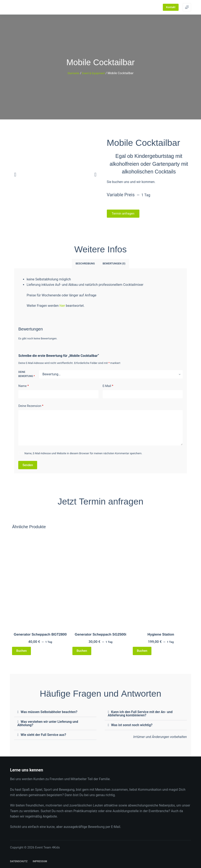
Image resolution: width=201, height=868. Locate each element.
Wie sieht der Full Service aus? (43, 734)
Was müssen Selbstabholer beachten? (49, 711)
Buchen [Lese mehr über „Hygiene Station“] (142, 650)
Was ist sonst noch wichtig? (132, 725)
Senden (28, 464)
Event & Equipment (94, 73)
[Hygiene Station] (161, 579)
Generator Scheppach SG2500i (100, 634)
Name (23, 386)
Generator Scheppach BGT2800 (40, 634)
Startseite (72, 73)
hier (63, 305)
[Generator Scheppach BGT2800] (40, 579)
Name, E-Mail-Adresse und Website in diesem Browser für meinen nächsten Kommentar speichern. (83, 453)
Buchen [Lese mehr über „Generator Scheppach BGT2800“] (21, 650)
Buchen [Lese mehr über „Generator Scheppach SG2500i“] (82, 650)
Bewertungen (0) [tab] (113, 263)
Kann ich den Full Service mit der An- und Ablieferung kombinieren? (140, 713)
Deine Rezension (31, 406)
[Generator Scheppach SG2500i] (100, 579)
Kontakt (171, 7)
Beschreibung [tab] (86, 263)
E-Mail (108, 386)
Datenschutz (19, 861)
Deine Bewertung (26, 374)
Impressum (40, 861)
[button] (15, 174)
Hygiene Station (161, 634)
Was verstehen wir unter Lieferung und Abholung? (48, 723)
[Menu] (187, 7)
